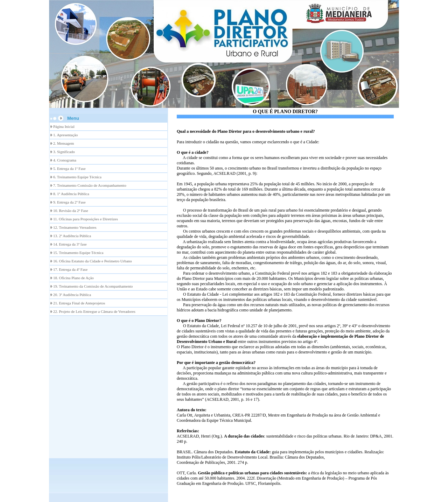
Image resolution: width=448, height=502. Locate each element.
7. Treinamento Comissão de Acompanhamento (90, 185)
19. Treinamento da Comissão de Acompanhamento (93, 286)
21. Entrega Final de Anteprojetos (79, 303)
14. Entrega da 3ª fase (70, 244)
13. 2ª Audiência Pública (72, 236)
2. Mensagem (64, 143)
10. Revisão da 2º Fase (71, 211)
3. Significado (64, 152)
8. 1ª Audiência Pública (71, 194)
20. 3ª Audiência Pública (72, 295)
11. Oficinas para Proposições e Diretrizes (86, 219)
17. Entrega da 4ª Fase (70, 269)
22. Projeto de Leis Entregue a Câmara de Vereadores (94, 311)
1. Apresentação (65, 135)
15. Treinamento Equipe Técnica (78, 253)
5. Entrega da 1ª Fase (69, 169)
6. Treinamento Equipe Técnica (77, 177)
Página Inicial (64, 126)
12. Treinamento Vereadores (75, 227)
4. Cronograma (65, 160)
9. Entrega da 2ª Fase (69, 202)
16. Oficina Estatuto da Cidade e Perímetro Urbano (93, 261)
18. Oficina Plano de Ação (73, 278)
